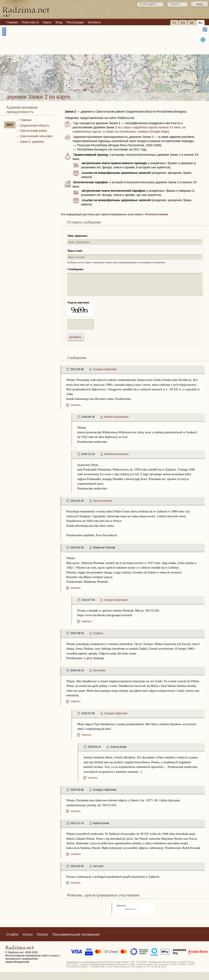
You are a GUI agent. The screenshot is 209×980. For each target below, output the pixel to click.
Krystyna (98, 633)
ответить (75, 405)
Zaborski (121, 905)
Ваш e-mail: (75, 251)
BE (192, 23)
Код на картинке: (79, 303)
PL (174, 23)
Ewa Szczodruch (103, 501)
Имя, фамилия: (78, 236)
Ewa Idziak (99, 670)
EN (183, 23)
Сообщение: (76, 269)
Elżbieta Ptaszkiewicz (116, 417)
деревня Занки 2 (121, 80)
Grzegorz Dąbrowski (105, 369)
